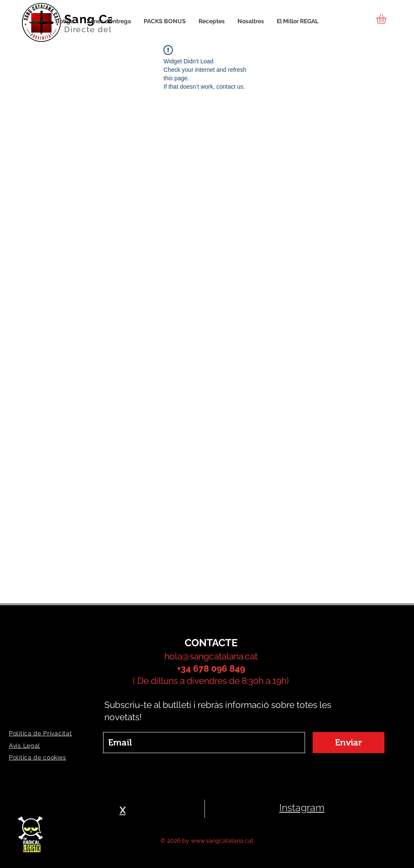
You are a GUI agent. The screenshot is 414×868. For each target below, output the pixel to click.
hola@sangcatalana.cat (211, 656)
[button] (387, 19)
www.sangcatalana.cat (222, 841)
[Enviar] (349, 743)
